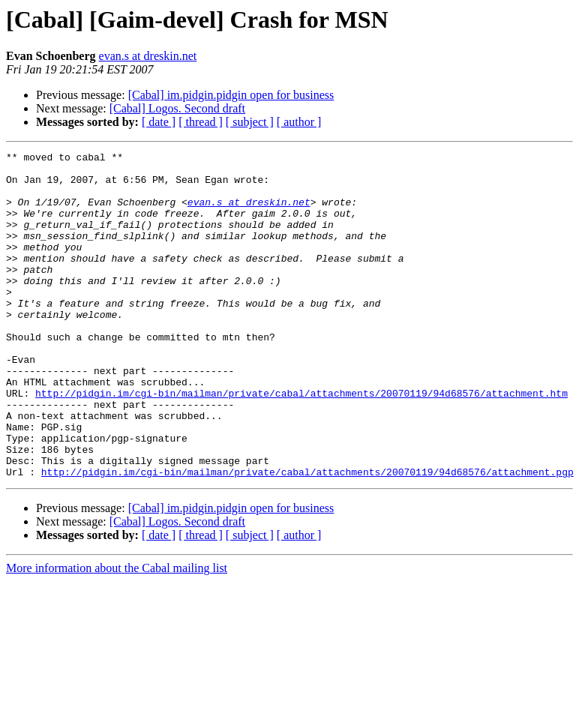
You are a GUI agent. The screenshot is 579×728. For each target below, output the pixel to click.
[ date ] (159, 122)
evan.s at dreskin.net (148, 56)
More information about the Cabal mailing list (117, 633)
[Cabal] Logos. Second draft (177, 108)
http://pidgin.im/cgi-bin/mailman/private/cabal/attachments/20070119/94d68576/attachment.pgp (307, 537)
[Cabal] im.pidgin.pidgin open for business (231, 95)
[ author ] (299, 122)
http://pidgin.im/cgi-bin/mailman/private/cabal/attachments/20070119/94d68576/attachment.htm (301, 442)
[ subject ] (250, 122)
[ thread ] (201, 122)
